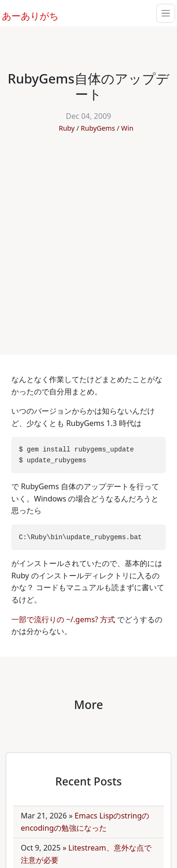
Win (127, 128)
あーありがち (25, 15)
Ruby (67, 128)
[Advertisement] (88, 239)
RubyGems (98, 128)
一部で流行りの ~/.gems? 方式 (64, 619)
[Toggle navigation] (166, 13)
